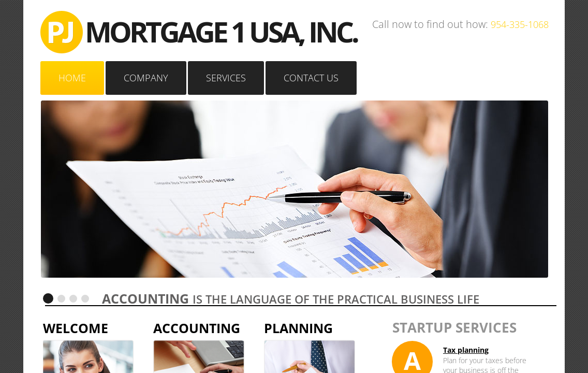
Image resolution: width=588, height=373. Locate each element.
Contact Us (311, 78)
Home (72, 78)
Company (146, 78)
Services (226, 78)
